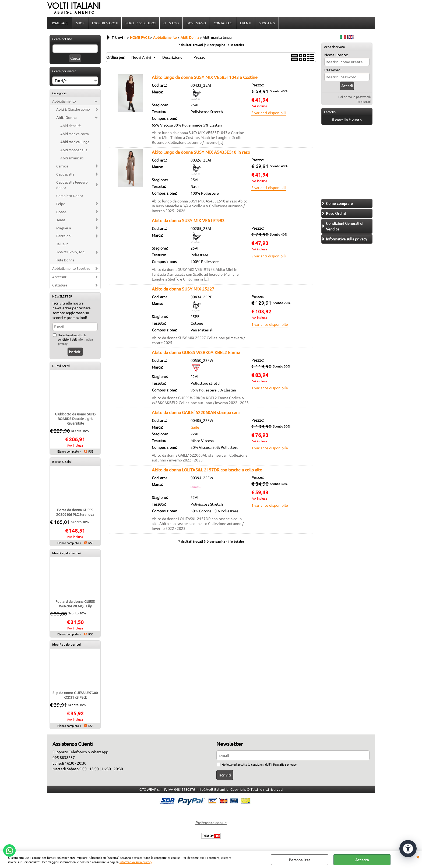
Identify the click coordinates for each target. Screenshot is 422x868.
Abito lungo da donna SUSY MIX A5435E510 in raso (201, 152)
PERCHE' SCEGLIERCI (140, 23)
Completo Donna (70, 196)
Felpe (61, 204)
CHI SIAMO (171, 23)
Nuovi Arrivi (61, 366)
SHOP (80, 23)
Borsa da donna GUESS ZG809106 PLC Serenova (75, 512)
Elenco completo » (69, 451)
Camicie (62, 166)
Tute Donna (65, 260)
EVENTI (246, 23)
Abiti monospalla (74, 150)
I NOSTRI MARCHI (105, 23)
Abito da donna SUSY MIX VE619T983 (188, 220)
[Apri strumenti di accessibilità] (408, 849)
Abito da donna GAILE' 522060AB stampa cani (196, 412)
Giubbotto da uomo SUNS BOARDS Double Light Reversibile (75, 419)
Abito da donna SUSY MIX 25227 (183, 289)
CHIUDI (418, 857)
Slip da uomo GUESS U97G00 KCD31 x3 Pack (75, 695)
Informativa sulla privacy (136, 862)
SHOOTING (267, 23)
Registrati (364, 101)
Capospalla (65, 174)
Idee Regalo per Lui (66, 644)
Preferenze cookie (211, 822)
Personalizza (300, 860)
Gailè (195, 427)
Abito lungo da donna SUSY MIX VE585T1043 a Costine (205, 77)
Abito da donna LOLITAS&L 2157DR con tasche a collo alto (207, 470)
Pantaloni (64, 236)
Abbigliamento (64, 101)
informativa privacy (284, 764)
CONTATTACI (223, 23)
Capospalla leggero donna (72, 185)
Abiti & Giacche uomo (73, 109)
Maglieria (64, 228)
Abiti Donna (66, 117)
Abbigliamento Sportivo (71, 268)
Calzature (60, 285)
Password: (333, 70)
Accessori (60, 277)
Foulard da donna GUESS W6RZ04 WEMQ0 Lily (75, 604)
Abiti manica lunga (75, 142)
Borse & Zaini (62, 461)
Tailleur (62, 244)
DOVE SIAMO (196, 23)
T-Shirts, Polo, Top (70, 252)
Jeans (61, 220)
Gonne (61, 212)
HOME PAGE (59, 23)
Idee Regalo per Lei (66, 553)
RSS (91, 451)
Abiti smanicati (72, 158)
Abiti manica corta (75, 134)
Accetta (362, 860)
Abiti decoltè (71, 126)
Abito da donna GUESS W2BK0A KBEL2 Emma (196, 352)
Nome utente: (336, 55)
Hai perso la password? (355, 97)
